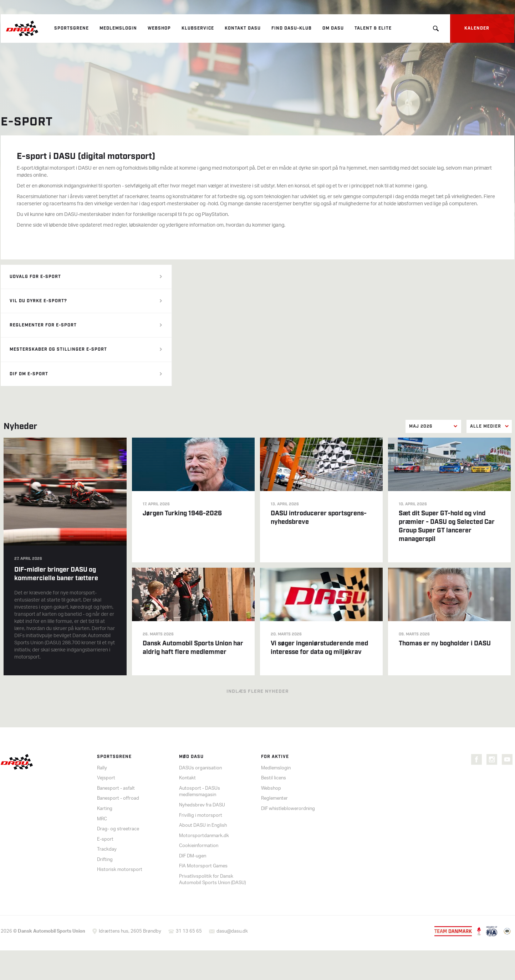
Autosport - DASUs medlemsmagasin (200, 792)
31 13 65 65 (189, 931)
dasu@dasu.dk (232, 931)
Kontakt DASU (243, 28)
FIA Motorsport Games (203, 866)
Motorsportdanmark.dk (204, 836)
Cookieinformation (199, 846)
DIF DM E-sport (29, 374)
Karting (105, 809)
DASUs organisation (200, 768)
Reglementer (274, 798)
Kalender (477, 28)
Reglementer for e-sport (43, 325)
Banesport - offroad (118, 798)
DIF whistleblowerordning (288, 809)
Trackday (107, 849)
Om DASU (333, 28)
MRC (102, 819)
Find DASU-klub (292, 28)
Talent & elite (373, 28)
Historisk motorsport (120, 870)
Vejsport (106, 778)
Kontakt (187, 778)
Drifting (105, 860)
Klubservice (198, 28)
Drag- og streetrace (118, 829)
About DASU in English (203, 826)
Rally (102, 768)
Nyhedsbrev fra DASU (202, 805)
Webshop (159, 28)
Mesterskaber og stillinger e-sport (58, 349)
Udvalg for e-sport (35, 277)
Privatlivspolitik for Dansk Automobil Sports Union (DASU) (212, 880)
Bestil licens (274, 778)
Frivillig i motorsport (201, 816)
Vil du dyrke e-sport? (38, 301)
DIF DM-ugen (193, 856)
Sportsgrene (72, 28)
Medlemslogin (118, 28)
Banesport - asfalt (116, 788)
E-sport (105, 839)
